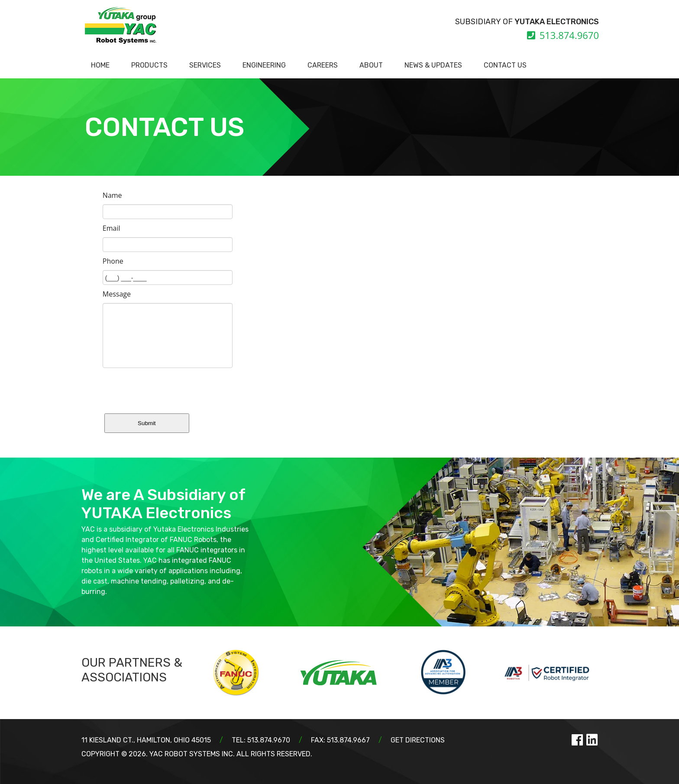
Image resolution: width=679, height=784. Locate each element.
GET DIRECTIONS (418, 740)
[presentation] (168, 389)
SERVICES (205, 65)
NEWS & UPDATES (433, 65)
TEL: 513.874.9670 (261, 740)
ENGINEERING (264, 65)
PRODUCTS (149, 65)
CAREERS (323, 65)
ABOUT (371, 65)
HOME (100, 65)
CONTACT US (505, 65)
